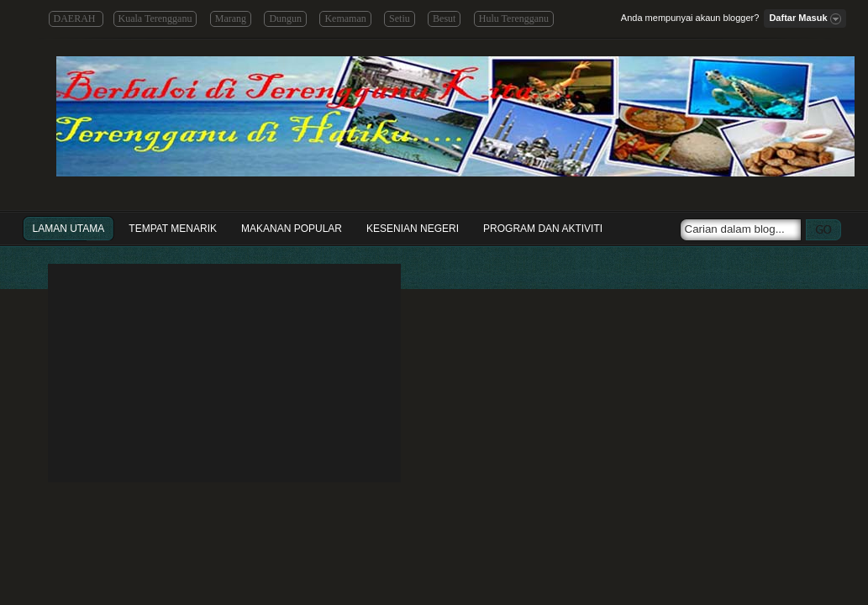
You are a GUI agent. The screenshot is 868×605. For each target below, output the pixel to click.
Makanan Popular (292, 229)
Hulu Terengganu (514, 18)
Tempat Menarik (173, 229)
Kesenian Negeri (413, 229)
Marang (231, 18)
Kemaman (345, 18)
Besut (444, 18)
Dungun (285, 18)
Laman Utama (69, 229)
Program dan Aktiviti (543, 229)
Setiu (400, 18)
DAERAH (76, 18)
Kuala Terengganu (155, 18)
